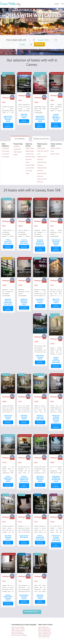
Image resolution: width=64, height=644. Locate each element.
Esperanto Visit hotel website (24, 537)
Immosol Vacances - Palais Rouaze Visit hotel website (56, 117)
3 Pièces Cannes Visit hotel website (8, 241)
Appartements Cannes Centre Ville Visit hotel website (40, 119)
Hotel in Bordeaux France (44, 630)
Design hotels (30, 148)
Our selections (20, 139)
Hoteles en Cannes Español (18, 634)
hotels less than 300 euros (42, 180)
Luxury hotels (30, 168)
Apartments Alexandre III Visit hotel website (40, 479)
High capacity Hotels (18, 153)
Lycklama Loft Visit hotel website (8, 417)
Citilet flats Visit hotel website (24, 116)
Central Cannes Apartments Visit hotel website (56, 242)
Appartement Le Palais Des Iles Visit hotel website (56, 479)
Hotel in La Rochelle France (45, 632)
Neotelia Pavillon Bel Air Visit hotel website (8, 597)
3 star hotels (5, 154)
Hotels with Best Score (56, 150)
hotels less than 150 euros (42, 164)
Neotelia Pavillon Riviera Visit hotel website (56, 360)
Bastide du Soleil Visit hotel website (40, 417)
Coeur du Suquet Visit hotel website (24, 241)
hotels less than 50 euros (43, 152)
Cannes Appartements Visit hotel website (8, 479)
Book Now (39, 44)
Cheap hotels (41, 148)
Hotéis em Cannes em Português (19, 635)
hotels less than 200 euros (42, 169)
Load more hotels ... (32, 612)
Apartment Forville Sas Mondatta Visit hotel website (40, 242)
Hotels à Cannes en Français (18, 629)
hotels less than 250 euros (42, 175)
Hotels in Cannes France (44, 637)
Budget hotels (30, 151)
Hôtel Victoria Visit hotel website (40, 357)
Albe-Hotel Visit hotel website (8, 537)
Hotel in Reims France (44, 627)
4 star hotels (5, 151)
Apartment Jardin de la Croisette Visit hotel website (8, 302)
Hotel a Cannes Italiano (17, 632)
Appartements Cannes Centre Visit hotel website (8, 119)
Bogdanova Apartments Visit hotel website (24, 302)
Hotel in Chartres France (44, 635)
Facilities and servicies (41, 139)
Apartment (17, 146)
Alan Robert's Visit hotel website (40, 301)
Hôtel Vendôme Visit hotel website (24, 597)
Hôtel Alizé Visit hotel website (40, 597)
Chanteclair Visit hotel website (24, 417)
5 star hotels (5, 148)
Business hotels (30, 157)
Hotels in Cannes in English (18, 627)
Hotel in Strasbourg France (45, 629)
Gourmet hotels (30, 165)
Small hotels (17, 149)
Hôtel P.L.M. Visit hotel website (56, 301)
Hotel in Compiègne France (45, 634)
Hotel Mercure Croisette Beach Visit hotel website (56, 538)
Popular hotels (55, 154)
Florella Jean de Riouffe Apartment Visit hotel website (56, 419)
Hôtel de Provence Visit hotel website (40, 537)
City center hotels (29, 172)
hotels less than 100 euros (42, 158)
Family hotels (30, 154)
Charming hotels (29, 161)
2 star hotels (5, 157)
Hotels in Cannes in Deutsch (18, 630)
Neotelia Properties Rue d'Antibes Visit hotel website (24, 479)
